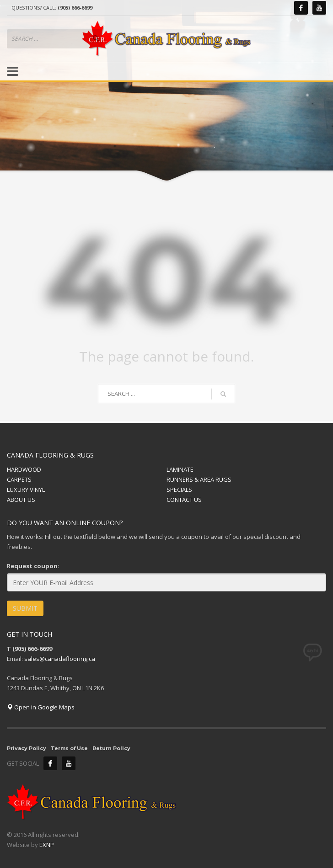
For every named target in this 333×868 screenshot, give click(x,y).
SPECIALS (179, 490)
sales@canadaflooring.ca (60, 659)
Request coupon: (33, 566)
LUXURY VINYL (26, 490)
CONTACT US (184, 500)
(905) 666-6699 (75, 8)
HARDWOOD (24, 469)
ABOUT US (21, 500)
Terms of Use (69, 748)
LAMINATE (180, 469)
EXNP (47, 845)
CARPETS (19, 479)
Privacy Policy (27, 748)
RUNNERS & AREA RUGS (199, 479)
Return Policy (111, 748)
